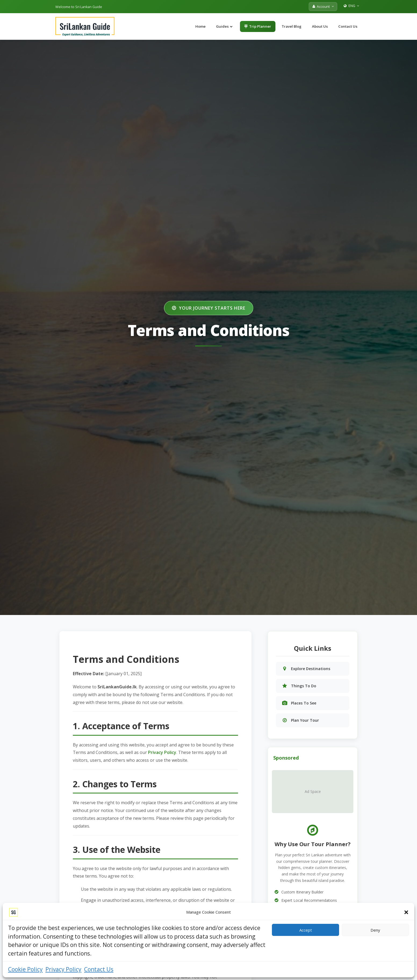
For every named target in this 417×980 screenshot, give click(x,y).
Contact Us (99, 969)
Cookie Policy (25, 969)
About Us (320, 26)
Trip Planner (258, 26)
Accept (306, 930)
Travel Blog (292, 26)
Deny (375, 930)
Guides (224, 26)
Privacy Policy (63, 969)
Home (200, 26)
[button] (406, 912)
